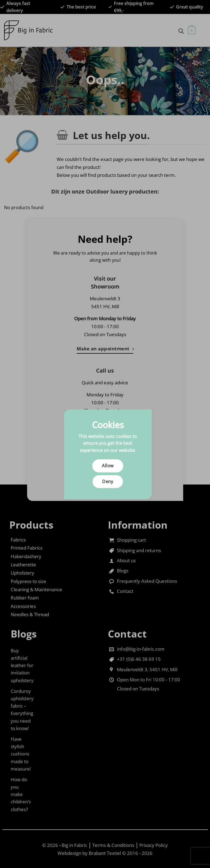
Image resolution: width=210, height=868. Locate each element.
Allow (108, 466)
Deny (108, 481)
